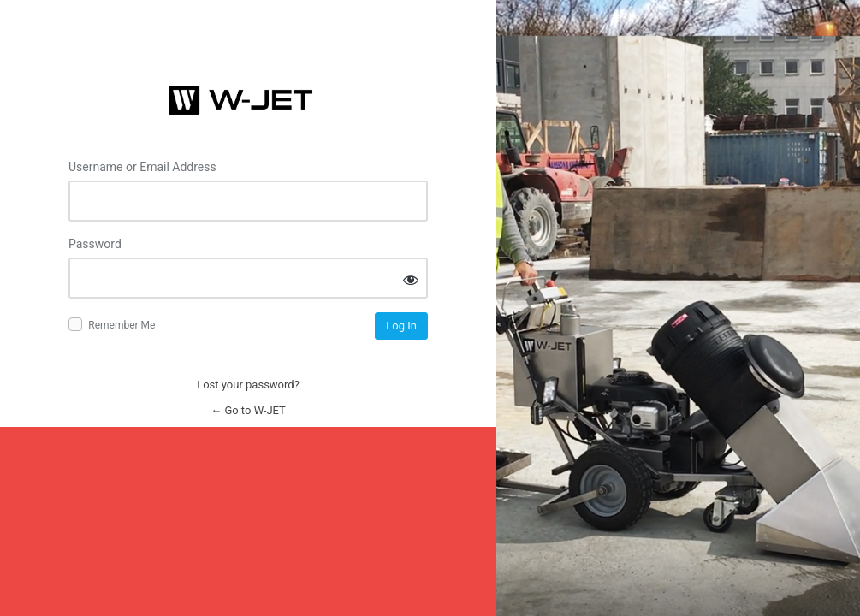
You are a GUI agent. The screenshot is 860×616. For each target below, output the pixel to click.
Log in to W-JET (248, 100)
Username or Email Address (142, 167)
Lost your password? (248, 385)
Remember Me (122, 325)
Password (95, 244)
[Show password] (411, 279)
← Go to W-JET (248, 410)
